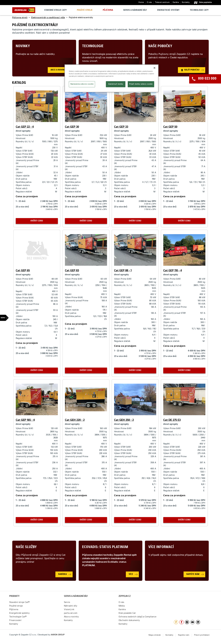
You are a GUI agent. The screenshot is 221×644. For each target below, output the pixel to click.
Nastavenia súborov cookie (82, 84)
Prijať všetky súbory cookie (141, 84)
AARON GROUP (58, 635)
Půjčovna (108, 10)
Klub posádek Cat (127, 613)
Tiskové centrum (162, 3)
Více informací (161, 547)
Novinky (23, 46)
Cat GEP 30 (72, 127)
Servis (67, 602)
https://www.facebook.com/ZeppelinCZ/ (176, 622)
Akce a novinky (71, 617)
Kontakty (186, 3)
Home (141, 3)
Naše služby (26, 547)
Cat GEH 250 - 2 (124, 420)
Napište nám (184, 635)
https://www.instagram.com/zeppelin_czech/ (187, 622)
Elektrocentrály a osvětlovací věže (48, 18)
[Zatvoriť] (154, 68)
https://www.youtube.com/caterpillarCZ (193, 622)
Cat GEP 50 (170, 127)
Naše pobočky (160, 46)
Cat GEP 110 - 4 (173, 271)
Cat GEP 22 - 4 (25, 127)
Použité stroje (85, 10)
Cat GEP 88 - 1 (123, 271)
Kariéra (176, 3)
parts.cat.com (71, 613)
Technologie (93, 46)
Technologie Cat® (199, 10)
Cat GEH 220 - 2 (75, 420)
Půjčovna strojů (20, 18)
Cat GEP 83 (72, 271)
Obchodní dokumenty (129, 621)
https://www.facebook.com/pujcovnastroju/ (182, 622)
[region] (112, 78)
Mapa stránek (155, 635)
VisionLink (69, 610)
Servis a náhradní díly (135, 10)
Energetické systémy (168, 10)
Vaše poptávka (205, 2)
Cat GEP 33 (121, 127)
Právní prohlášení (202, 635)
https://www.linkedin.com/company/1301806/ (198, 622)
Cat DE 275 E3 (172, 420)
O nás (149, 3)
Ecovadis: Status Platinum (105, 547)
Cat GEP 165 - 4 (25, 420)
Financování (15, 621)
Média (122, 606)
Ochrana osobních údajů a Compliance (137, 617)
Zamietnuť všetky (116, 84)
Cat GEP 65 (23, 271)
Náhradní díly (71, 606)
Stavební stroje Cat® (55, 10)
